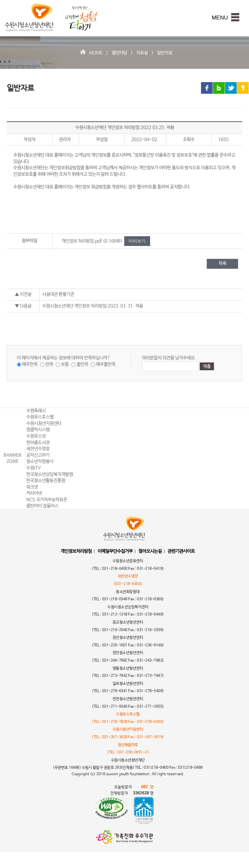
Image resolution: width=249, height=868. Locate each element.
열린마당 (119, 53)
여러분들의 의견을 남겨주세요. (169, 358)
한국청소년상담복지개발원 (50, 474)
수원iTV (34, 468)
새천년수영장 (38, 449)
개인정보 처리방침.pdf (82, 241)
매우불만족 (106, 364)
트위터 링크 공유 (231, 88)
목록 (222, 263)
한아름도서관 (38, 443)
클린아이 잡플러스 (42, 506)
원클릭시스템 (38, 430)
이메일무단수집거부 (115, 551)
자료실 (142, 53)
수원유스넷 (36, 436)
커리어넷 (34, 493)
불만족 (82, 364)
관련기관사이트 (181, 551)
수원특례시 (36, 411)
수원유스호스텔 (40, 417)
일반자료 (165, 53)
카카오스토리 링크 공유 (243, 88)
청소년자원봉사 (40, 461)
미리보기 (137, 241)
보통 (65, 364)
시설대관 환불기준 (58, 294)
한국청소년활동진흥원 (46, 481)
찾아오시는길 (150, 551)
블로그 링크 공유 (219, 88)
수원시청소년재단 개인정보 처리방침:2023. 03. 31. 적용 (93, 306)
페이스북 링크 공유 (207, 88)
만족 (49, 364)
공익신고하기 (38, 455)
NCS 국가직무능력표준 (47, 500)
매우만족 (30, 364)
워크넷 (32, 487)
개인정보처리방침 (76, 551)
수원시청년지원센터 (44, 423)
